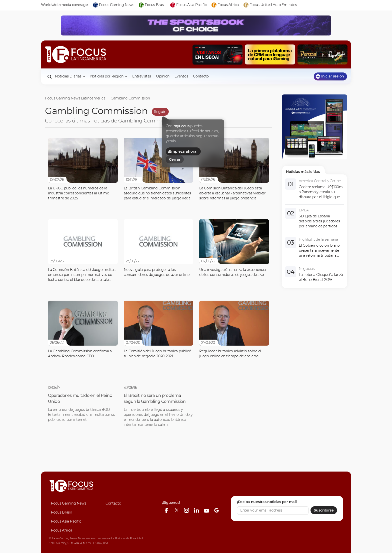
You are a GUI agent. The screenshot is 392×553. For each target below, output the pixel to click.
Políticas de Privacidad (129, 538)
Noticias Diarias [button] (70, 76)
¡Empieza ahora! (183, 151)
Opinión (163, 76)
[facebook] (166, 510)
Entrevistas (142, 76)
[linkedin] (196, 510)
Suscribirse (324, 510)
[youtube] (206, 510)
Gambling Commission (130, 98)
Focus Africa (62, 530)
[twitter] (176, 510)
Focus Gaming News (68, 503)
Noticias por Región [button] (109, 76)
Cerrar (175, 159)
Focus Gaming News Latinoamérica (75, 98)
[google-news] (216, 510)
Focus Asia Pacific (66, 521)
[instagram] (186, 510)
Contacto (201, 76)
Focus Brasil (61, 512)
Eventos (181, 76)
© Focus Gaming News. (63, 538)
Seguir (160, 112)
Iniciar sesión (330, 76)
